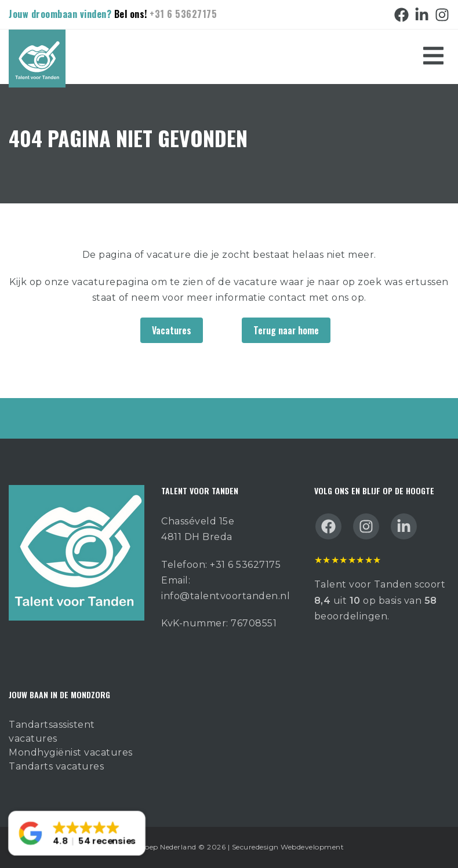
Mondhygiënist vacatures (71, 752)
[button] (77, 834)
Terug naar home (286, 330)
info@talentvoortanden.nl (226, 596)
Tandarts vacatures (56, 766)
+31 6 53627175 (183, 14)
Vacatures (172, 330)
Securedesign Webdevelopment (288, 847)
